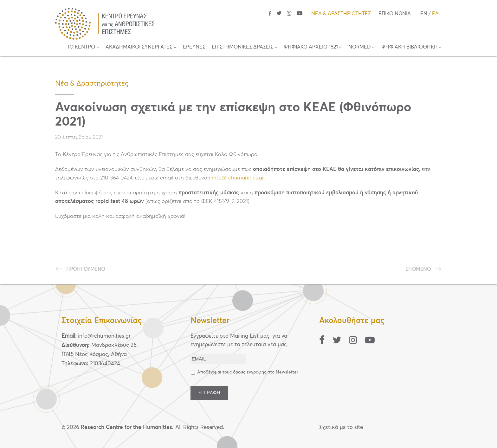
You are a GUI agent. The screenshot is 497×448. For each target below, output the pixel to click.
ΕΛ (435, 14)
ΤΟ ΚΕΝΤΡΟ (81, 47)
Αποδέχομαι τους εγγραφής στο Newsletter (248, 372)
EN (424, 14)
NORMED (360, 47)
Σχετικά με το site (341, 428)
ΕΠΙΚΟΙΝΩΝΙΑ (395, 14)
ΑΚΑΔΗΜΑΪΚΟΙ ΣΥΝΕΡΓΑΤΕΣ (139, 47)
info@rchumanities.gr (238, 178)
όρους (239, 372)
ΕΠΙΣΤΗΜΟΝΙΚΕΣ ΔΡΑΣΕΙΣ (242, 47)
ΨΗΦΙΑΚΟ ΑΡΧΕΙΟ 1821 (311, 47)
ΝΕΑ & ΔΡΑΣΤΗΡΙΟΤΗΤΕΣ (341, 14)
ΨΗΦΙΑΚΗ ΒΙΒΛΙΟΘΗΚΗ (410, 47)
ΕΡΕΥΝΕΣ (194, 47)
